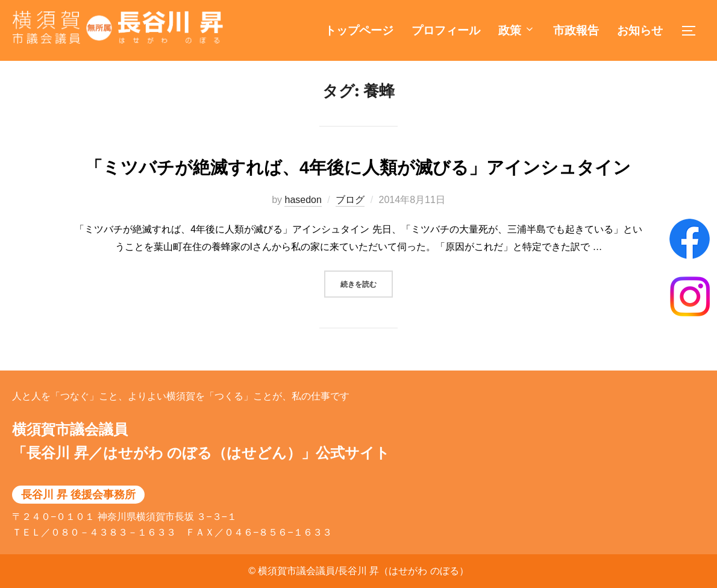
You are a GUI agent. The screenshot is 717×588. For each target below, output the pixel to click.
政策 (517, 30)
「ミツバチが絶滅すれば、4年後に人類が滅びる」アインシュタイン (358, 180)
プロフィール (446, 30)
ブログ (350, 212)
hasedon (303, 212)
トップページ (359, 30)
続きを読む (367, 295)
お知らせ (640, 30)
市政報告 (576, 30)
